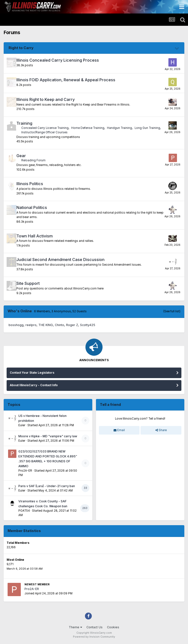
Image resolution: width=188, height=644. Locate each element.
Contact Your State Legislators (32, 373)
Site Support (28, 283)
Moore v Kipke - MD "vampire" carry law (48, 436)
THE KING (46, 325)
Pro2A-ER (25, 471)
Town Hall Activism (35, 236)
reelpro (31, 325)
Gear (21, 156)
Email (119, 430)
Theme (75, 627)
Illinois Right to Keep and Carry (46, 99)
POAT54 (24, 511)
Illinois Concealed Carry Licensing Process (58, 60)
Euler (22, 425)
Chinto (59, 325)
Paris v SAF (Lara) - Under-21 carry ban (47, 486)
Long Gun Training (147, 128)
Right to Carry (21, 48)
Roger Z (72, 325)
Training (24, 123)
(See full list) (172, 311)
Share (161, 430)
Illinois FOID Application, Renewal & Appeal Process (66, 80)
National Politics (32, 207)
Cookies (113, 627)
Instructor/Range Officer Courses (44, 132)
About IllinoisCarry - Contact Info (34, 385)
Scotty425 (88, 325)
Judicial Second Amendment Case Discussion (60, 260)
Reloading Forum (33, 160)
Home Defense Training (88, 128)
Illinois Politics (30, 184)
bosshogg (16, 325)
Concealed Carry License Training (45, 128)
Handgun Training (119, 128)
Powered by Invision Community (94, 637)
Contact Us (94, 627)
